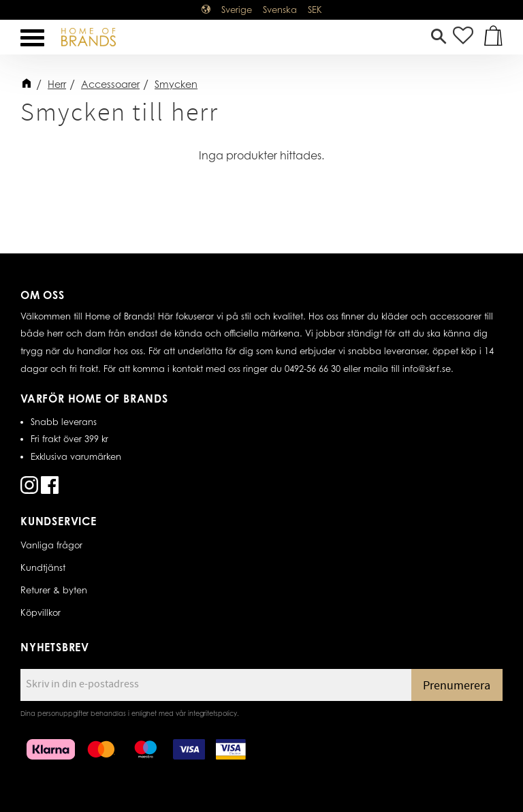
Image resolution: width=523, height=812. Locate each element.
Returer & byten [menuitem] (54, 590)
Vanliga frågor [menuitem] (51, 545)
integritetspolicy (212, 713)
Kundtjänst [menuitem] (43, 567)
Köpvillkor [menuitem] (41, 612)
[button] (32, 38)
